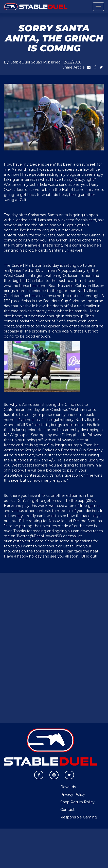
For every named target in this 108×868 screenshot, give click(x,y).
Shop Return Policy (77, 802)
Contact (67, 810)
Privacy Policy (73, 794)
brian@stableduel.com (24, 541)
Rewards (68, 787)
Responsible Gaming (79, 817)
